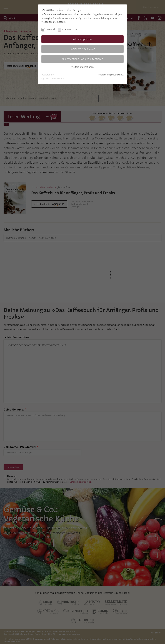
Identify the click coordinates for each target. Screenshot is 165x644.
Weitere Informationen (82, 67)
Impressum (104, 75)
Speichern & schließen (82, 49)
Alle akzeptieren (82, 39)
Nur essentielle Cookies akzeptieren (83, 59)
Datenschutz (117, 75)
